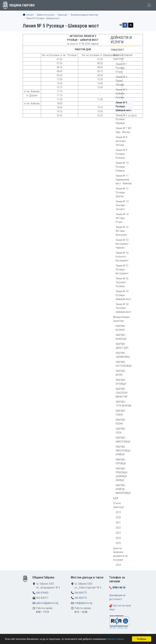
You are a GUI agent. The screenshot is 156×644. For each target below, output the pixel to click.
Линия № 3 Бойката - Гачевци (121, 94)
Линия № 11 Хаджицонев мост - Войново (124, 180)
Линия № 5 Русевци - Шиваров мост (124, 106)
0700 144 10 (119, 588)
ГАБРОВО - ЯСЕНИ (121, 422)
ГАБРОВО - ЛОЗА (121, 431)
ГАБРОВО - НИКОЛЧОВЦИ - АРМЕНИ (124, 451)
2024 (118, 538)
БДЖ (116, 498)
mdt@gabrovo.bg (83, 603)
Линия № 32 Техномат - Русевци (122, 282)
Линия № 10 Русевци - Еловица (122, 167)
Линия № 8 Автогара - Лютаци (121, 141)
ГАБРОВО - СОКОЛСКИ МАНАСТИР (122, 393)
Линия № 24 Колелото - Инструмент (122, 257)
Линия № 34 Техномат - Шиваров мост (123, 308)
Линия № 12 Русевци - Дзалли (122, 192)
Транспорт (63, 15)
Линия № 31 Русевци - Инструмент (122, 269)
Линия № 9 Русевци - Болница (121, 154)
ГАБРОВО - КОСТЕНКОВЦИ (123, 364)
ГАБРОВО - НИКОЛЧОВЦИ (123, 440)
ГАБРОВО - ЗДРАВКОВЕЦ (123, 355)
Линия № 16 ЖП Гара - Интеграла (122, 231)
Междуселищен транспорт (121, 319)
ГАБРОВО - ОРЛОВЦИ (121, 382)
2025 (118, 543)
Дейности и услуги (46, 15)
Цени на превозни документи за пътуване (120, 554)
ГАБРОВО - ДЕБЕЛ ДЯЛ (122, 346)
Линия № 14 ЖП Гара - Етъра (122, 218)
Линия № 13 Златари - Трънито (122, 205)
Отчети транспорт (119, 505)
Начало (28, 15)
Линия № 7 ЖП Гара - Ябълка (123, 130)
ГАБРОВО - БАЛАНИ (121, 328)
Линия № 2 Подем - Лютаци (121, 81)
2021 (118, 523)
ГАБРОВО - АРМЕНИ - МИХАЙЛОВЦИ (123, 489)
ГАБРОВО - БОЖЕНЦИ (121, 337)
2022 (118, 528)
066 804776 (81, 598)
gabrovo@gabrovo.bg (47, 603)
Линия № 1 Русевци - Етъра (121, 68)
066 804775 (81, 593)
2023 (118, 533)
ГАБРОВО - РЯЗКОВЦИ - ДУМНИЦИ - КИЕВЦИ (122, 474)
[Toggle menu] (149, 5)
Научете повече (119, 639)
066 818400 (42, 593)
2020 (118, 517)
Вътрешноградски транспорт (85, 15)
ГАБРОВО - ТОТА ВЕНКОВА (124, 404)
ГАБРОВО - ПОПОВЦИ (121, 462)
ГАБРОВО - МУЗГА (121, 373)
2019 (118, 512)
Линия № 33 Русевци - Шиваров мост (123, 295)
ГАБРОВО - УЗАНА (121, 413)
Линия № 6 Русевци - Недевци (121, 119)
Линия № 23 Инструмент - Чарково (123, 244)
